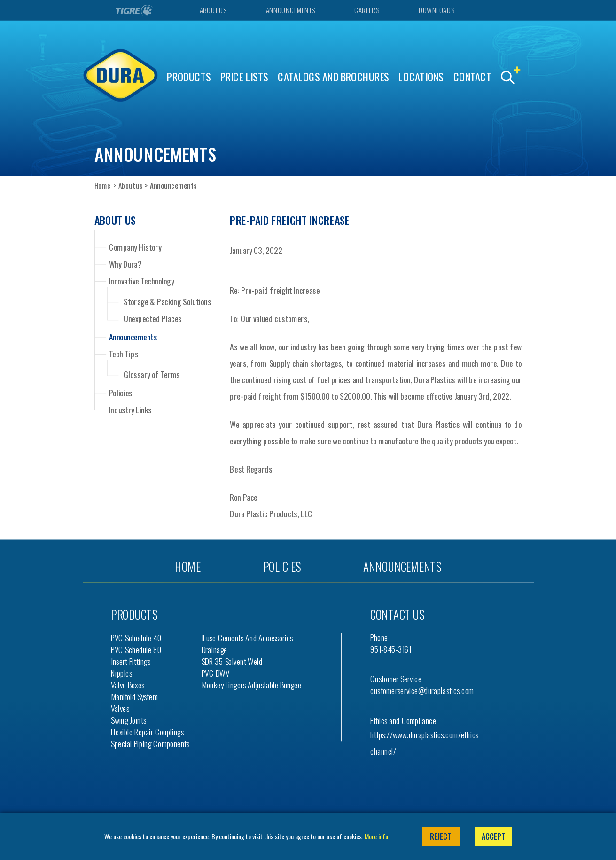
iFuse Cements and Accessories (247, 638)
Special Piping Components (150, 744)
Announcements (290, 10)
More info (376, 836)
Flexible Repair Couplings (147, 732)
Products (189, 77)
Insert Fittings (131, 661)
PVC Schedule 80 (136, 650)
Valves (120, 708)
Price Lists (245, 77)
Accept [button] (493, 836)
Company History (135, 246)
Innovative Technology (142, 281)
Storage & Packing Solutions (167, 302)
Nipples (121, 673)
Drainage (214, 650)
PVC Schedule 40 (136, 638)
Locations (421, 77)
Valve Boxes (128, 685)
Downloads (436, 10)
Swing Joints (129, 720)
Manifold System (134, 697)
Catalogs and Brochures (334, 77)
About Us (213, 10)
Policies (121, 392)
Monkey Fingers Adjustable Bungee (252, 685)
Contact (472, 77)
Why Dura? (125, 264)
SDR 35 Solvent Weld (232, 661)
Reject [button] (441, 836)
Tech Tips (124, 354)
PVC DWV (216, 673)
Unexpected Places (153, 319)
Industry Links (130, 410)
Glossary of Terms (152, 375)
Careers (367, 10)
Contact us (397, 614)
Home (103, 185)
